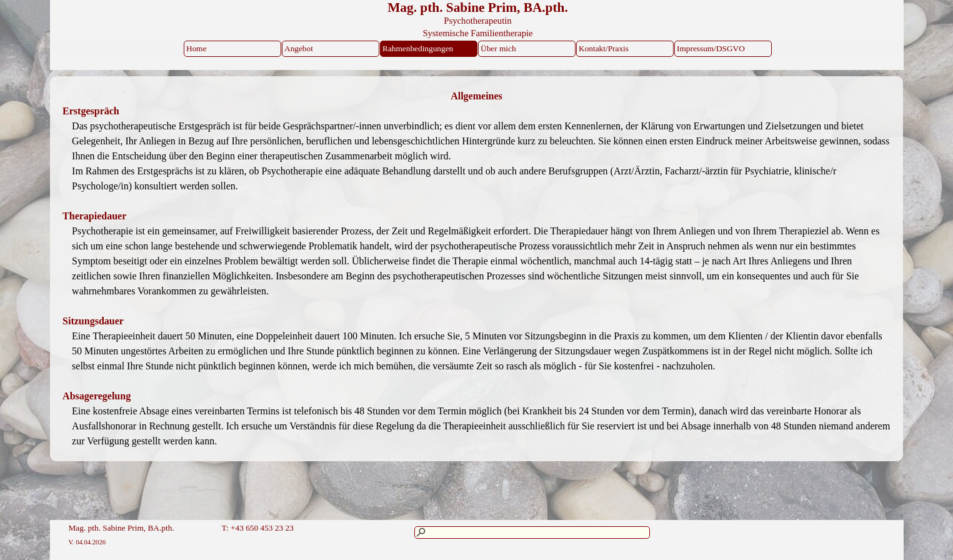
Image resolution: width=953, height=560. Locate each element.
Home (197, 48)
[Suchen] (532, 532)
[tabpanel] (477, 96)
